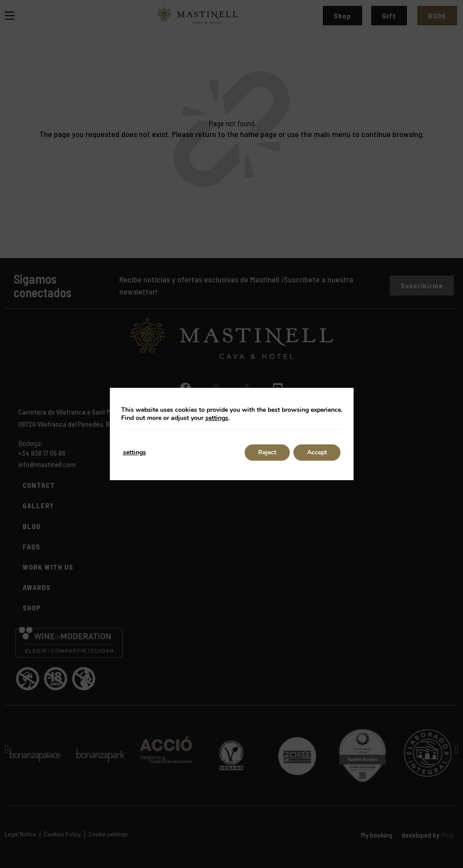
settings (217, 418)
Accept (317, 452)
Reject (267, 452)
